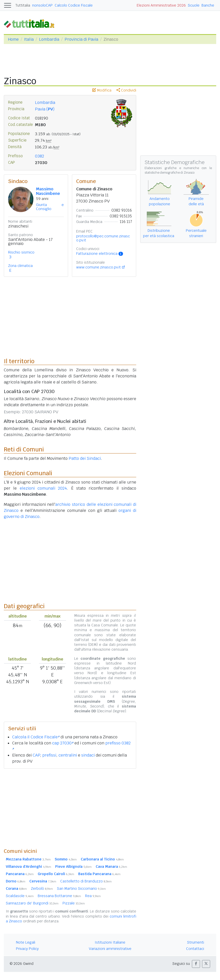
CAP (36, 755)
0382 (39, 156)
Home (13, 39)
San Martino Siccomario (81, 888)
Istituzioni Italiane (110, 942)
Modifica (102, 90)
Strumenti (196, 942)
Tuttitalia (23, 5)
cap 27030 (63, 743)
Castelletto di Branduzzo (86, 881)
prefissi (49, 755)
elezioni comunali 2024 (43, 488)
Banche (208, 5)
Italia (29, 39)
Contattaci (195, 949)
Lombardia (49, 39)
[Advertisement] (70, 808)
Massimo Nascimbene (48, 191)
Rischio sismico (21, 252)
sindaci (88, 755)
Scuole (194, 5)
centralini (68, 755)
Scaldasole (20, 896)
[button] (196, 964)
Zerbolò (42, 888)
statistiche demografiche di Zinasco (169, 173)
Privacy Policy (27, 949)
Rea (93, 896)
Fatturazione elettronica (100, 254)
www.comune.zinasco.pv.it (98, 267)
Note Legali (26, 942)
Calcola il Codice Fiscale (36, 737)
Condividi (126, 90)
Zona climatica (20, 266)
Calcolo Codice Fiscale (74, 5)
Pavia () (45, 109)
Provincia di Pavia (81, 39)
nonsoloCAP (42, 5)
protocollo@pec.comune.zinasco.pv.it (103, 238)
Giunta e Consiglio (50, 207)
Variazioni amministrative (110, 949)
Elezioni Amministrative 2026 (161, 5)
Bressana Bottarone (59, 896)
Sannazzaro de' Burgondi (32, 903)
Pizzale (74, 903)
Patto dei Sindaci (85, 458)
